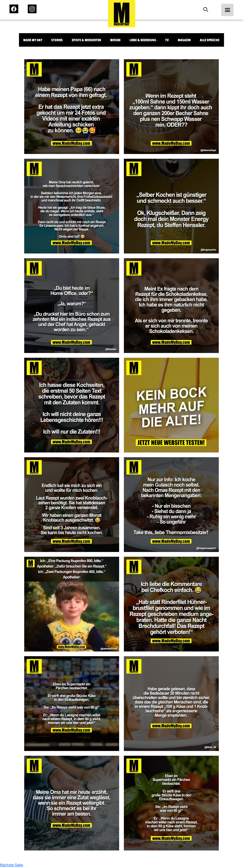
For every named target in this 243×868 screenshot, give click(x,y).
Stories (57, 40)
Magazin (184, 40)
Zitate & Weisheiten (86, 40)
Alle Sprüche (210, 40)
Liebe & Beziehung (143, 40)
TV (167, 40)
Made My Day (33, 40)
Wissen (115, 40)
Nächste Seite (12, 865)
